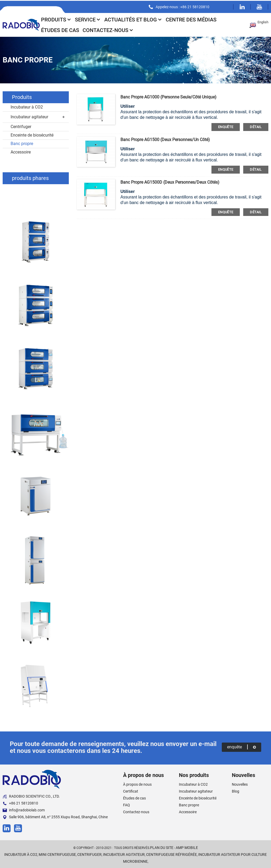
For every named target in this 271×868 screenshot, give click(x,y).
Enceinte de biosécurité (32, 134)
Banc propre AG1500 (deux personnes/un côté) (165, 139)
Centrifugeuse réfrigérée (171, 854)
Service (88, 19)
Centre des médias (191, 19)
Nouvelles (240, 784)
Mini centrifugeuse (57, 854)
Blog (236, 790)
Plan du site (162, 847)
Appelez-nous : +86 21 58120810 (182, 6)
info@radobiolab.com (24, 809)
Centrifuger (21, 126)
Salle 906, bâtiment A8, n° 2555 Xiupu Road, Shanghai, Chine (55, 816)
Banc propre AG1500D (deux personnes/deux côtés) (170, 181)
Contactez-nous (108, 29)
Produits (56, 19)
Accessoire (21, 151)
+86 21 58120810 (20, 803)
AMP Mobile (187, 847)
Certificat (131, 790)
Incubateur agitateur (29, 116)
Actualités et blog (133, 19)
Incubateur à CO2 (27, 106)
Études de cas (60, 29)
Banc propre (22, 143)
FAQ (127, 804)
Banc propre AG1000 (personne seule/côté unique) (168, 96)
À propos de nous (137, 784)
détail (256, 126)
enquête (226, 126)
